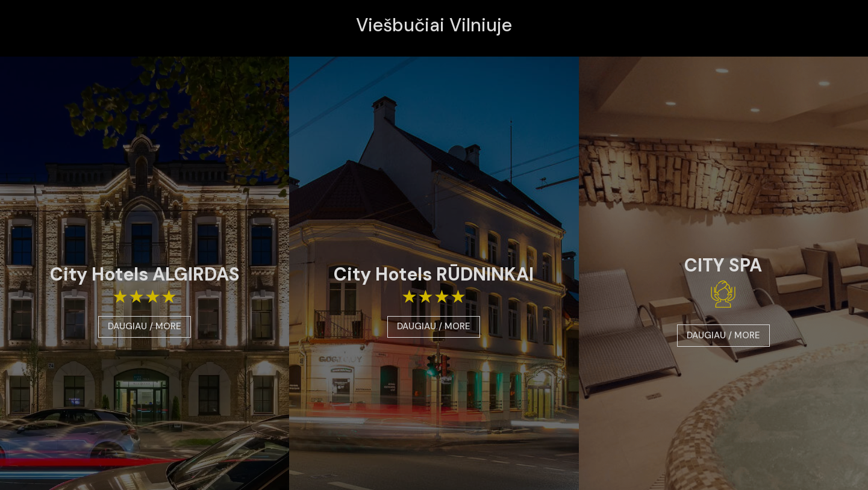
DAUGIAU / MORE (145, 326)
